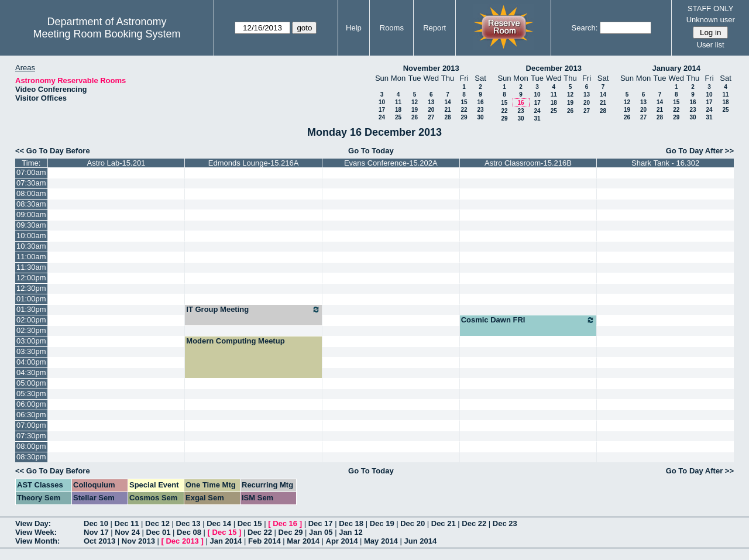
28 (447, 117)
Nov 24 (127, 532)
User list (711, 45)
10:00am (31, 236)
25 (398, 117)
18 (398, 110)
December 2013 (554, 68)
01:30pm (31, 309)
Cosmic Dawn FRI (528, 320)
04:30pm (31, 372)
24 (382, 117)
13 (431, 102)
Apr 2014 (342, 541)
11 (398, 102)
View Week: (36, 532)
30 (480, 117)
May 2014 (381, 541)
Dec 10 (96, 523)
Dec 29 (291, 532)
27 (431, 117)
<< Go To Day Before (53, 151)
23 (480, 110)
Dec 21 (444, 523)
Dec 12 (157, 523)
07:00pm (31, 425)
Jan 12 (351, 532)
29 (464, 117)
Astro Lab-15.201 (116, 163)
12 (415, 102)
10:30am (31, 246)
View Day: (33, 523)
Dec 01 (159, 532)
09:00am (31, 214)
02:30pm (31, 330)
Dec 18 (351, 523)
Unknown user (711, 20)
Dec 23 (505, 523)
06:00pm (31, 404)
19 (415, 110)
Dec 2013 (182, 541)
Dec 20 (413, 523)
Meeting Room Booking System (106, 34)
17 (382, 110)
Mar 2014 (303, 541)
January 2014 (676, 68)
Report (434, 28)
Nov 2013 (138, 541)
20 (431, 110)
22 (464, 110)
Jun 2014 (420, 541)
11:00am (31, 257)
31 (537, 118)
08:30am (31, 204)
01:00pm (31, 299)
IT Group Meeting (253, 310)
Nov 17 (96, 532)
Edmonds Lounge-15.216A (254, 163)
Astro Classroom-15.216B (528, 163)
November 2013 (431, 68)
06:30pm (31, 415)
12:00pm (31, 278)
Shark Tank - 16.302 (665, 163)
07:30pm (31, 436)
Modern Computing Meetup (235, 341)
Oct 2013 (99, 541)
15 (464, 102)
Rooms (392, 28)
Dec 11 (127, 523)
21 (447, 110)
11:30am (31, 267)
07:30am (31, 183)
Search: (585, 28)
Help (354, 28)
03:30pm (31, 351)
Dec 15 (250, 523)
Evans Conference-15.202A (391, 163)
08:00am (31, 193)
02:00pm (31, 320)
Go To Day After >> (700, 151)
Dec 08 (189, 532)
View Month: (37, 541)
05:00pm (31, 383)
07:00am (31, 172)
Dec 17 (321, 523)
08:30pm (31, 457)
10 (382, 102)
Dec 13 (188, 523)
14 (447, 102)
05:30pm (31, 394)
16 (480, 102)
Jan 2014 (226, 541)
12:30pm (31, 288)
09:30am (31, 225)
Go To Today (371, 151)
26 (415, 117)
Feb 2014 (264, 541)
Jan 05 (321, 532)
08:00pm (31, 446)
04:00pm (31, 362)
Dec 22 (474, 523)
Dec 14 (219, 523)
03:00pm (31, 341)
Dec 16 (285, 523)
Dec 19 (382, 523)
